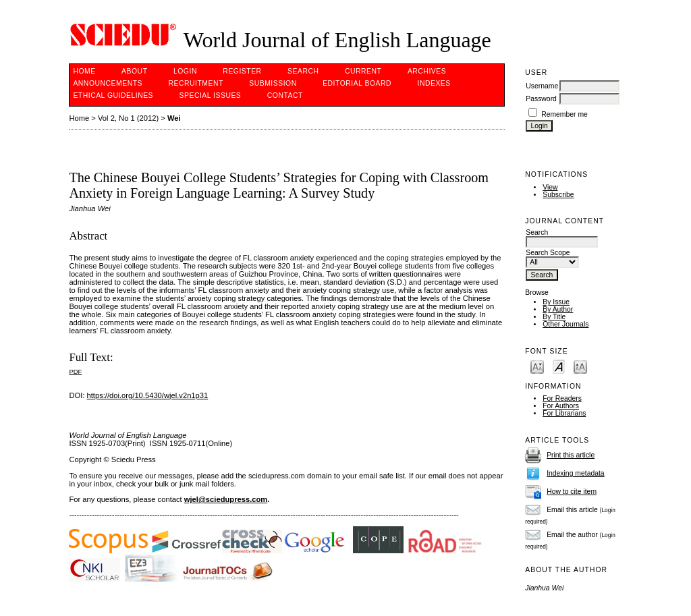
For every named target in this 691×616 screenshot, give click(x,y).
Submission (273, 83)
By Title (554, 317)
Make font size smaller (537, 366)
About (134, 71)
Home (84, 71)
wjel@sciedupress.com (226, 499)
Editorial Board (357, 83)
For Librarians (564, 413)
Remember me (564, 114)
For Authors (561, 406)
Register (242, 71)
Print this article (571, 455)
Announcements (108, 83)
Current (363, 71)
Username (542, 86)
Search (303, 71)
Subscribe (558, 195)
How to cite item (572, 492)
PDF (75, 371)
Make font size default (559, 366)
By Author (558, 309)
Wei (174, 118)
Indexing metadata (576, 473)
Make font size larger (580, 366)
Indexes (434, 83)
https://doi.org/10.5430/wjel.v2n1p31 (148, 395)
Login (185, 71)
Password (541, 99)
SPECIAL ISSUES (211, 95)
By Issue (556, 302)
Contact (285, 95)
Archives (427, 71)
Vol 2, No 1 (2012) (128, 118)
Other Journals (565, 324)
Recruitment (195, 83)
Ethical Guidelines (113, 95)
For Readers (562, 398)
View (550, 187)
